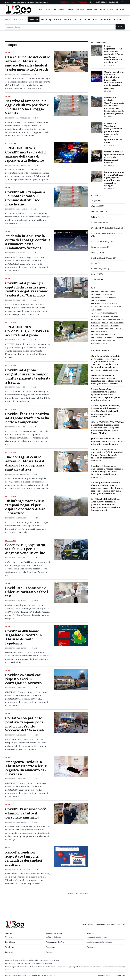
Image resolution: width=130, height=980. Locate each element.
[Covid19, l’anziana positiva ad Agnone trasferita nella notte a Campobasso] (71, 418)
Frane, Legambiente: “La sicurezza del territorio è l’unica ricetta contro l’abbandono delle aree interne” (114, 54)
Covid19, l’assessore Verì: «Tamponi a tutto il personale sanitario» (26, 813)
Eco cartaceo (107, 10)
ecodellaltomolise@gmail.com (99, 942)
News (61, 10)
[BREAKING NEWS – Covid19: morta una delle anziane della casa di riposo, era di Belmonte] (71, 153)
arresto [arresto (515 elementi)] (95, 301)
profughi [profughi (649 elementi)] (96, 332)
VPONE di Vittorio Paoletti (44, 975)
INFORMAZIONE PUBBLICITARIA (106, 233)
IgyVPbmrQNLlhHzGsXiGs (104, 499)
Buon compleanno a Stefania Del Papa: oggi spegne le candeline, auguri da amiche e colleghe (114, 179)
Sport (94, 274)
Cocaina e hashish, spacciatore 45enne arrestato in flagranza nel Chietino (114, 157)
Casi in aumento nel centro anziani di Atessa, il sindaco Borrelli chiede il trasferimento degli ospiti (28, 63)
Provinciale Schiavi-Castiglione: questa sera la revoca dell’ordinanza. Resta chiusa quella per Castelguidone (114, 106)
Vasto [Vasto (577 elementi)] (94, 341)
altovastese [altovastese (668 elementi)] (111, 298)
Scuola (94, 263)
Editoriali (9, 952)
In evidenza (51, 10)
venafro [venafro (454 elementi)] (102, 341)
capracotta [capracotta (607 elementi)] (117, 307)
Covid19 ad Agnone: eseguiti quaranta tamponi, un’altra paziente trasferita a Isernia (28, 376)
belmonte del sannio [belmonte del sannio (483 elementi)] (101, 304)
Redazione (50, 947)
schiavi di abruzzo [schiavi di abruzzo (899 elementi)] (100, 335)
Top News (111, 925)
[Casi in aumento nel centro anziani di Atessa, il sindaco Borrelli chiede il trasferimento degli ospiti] (71, 62)
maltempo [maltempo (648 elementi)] (119, 322)
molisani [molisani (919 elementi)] (105, 325)
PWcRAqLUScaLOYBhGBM (105, 483)
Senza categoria (99, 269)
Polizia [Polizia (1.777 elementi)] (118, 328)
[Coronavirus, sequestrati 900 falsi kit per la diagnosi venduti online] (71, 549)
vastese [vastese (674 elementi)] (120, 338)
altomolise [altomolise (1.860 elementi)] (107, 295)
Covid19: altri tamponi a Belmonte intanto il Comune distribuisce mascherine (25, 198)
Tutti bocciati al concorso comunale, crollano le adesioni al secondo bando (107, 441)
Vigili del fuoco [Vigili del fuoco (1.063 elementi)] (99, 344)
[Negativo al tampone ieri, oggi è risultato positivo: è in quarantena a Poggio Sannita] (71, 106)
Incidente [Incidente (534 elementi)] (96, 322)
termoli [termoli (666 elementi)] (111, 338)
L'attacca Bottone (75, 10)
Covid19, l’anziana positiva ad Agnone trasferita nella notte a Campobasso (27, 418)
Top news (96, 280)
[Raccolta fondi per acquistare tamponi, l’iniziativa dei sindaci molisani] (71, 857)
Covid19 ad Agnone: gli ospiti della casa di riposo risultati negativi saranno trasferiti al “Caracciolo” (27, 289)
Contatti (120, 10)
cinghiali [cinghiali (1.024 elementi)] (105, 316)
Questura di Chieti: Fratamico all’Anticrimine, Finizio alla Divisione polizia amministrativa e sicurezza (114, 80)
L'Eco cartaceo (98, 247)
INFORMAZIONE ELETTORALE (106, 228)
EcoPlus (121, 925)
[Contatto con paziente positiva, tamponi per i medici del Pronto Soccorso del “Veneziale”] (71, 723)
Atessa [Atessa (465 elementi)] (103, 301)
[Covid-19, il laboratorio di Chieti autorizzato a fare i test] (71, 592)
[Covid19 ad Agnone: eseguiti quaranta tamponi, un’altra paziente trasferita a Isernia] (71, 375)
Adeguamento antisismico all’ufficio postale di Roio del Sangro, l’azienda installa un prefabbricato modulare (107, 455)
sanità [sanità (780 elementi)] (104, 332)
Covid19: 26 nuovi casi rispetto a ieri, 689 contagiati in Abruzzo (23, 679)
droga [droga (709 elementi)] (94, 319)
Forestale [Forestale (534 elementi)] (111, 319)
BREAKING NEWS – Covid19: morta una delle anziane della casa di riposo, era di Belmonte (26, 154)
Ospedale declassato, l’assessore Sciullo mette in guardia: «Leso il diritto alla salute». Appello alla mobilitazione (105, 411)
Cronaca (9, 937)
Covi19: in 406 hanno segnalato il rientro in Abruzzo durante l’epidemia (23, 637)
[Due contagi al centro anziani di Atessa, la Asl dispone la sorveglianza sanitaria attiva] (71, 462)
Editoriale (92, 10)
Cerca (120, 27)
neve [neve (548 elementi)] (101, 328)
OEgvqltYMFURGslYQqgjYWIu (107, 422)
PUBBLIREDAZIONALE (102, 258)
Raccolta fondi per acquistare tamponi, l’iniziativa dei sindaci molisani (24, 858)
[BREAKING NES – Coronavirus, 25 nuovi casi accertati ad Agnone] (71, 331)
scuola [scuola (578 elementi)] (113, 335)
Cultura (95, 206)
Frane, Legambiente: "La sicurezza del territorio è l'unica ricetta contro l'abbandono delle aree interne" (83, 19)
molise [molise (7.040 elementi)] (95, 328)
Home (40, 10)
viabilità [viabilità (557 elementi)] (111, 341)
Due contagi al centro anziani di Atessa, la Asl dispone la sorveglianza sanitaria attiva (25, 463)
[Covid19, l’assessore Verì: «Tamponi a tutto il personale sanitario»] (71, 814)
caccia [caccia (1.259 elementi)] (115, 304)
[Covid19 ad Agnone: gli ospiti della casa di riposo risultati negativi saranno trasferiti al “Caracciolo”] (71, 288)
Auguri (94, 201)
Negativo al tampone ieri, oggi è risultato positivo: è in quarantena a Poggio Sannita (27, 107)
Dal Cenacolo (97, 212)
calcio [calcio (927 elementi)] (94, 307)
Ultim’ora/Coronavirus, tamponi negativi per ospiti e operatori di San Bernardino (25, 507)
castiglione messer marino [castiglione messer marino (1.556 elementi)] (104, 313)
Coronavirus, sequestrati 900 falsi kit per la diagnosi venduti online (26, 549)
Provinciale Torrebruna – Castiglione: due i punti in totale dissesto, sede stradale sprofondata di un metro (113, 133)
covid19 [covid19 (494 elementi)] (114, 316)
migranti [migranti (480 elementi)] (95, 325)
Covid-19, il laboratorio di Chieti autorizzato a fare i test (27, 592)
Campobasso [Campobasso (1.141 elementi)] (105, 307)
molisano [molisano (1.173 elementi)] (115, 325)
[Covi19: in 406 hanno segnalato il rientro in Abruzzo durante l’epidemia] (71, 636)
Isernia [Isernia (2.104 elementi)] (105, 322)
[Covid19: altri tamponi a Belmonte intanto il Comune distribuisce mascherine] (71, 197)
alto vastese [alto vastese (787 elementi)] (97, 298)
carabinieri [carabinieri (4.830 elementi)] (96, 310)
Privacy (102, 975)
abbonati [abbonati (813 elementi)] (95, 291)
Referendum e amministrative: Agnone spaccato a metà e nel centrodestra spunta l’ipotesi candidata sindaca (106, 395)
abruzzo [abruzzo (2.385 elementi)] (105, 291)
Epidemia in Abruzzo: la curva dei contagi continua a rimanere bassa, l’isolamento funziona (28, 242)
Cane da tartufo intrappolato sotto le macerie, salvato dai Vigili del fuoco (106, 367)
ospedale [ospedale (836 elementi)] (109, 328)
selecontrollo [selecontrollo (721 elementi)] (99, 338)
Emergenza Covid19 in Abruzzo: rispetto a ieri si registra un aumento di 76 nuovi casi (27, 768)
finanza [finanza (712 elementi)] (102, 319)
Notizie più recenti (78, 893)
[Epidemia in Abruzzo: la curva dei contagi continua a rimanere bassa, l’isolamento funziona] (71, 240)
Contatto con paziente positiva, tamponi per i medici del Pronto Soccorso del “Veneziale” (26, 724)
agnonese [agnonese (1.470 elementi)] (96, 295)
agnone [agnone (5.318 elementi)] (113, 291)
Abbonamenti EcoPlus (55, 942)
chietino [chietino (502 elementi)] (95, 316)
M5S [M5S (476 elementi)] (111, 322)
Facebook (91, 947)
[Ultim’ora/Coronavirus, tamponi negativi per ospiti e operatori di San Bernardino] (71, 505)
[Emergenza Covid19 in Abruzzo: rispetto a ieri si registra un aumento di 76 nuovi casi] (71, 766)
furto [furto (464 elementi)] (120, 319)
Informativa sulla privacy (97, 937)
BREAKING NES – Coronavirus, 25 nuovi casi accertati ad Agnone (27, 331)
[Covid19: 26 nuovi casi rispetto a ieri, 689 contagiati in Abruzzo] (71, 679)
